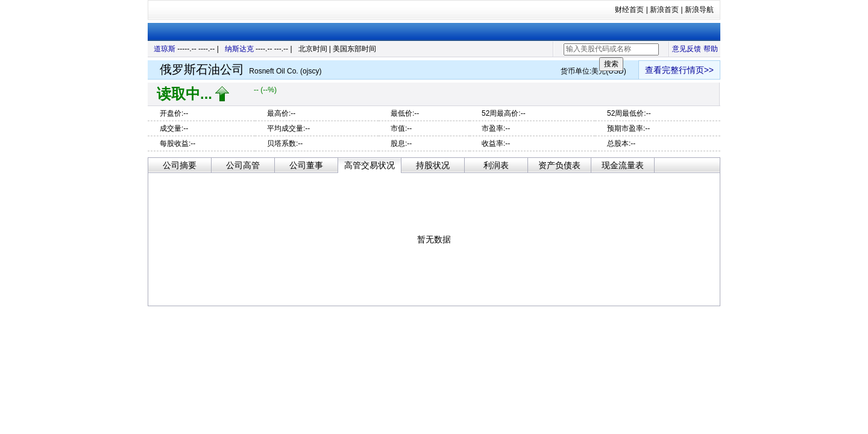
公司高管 (243, 165)
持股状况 (433, 165)
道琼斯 (165, 49)
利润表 (496, 165)
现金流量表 (623, 165)
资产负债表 (559, 165)
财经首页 (629, 10)
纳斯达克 (239, 49)
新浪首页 (664, 10)
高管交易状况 (370, 165)
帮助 (711, 49)
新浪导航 (699, 10)
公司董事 (306, 165)
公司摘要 (180, 165)
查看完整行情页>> (679, 70)
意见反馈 (687, 49)
